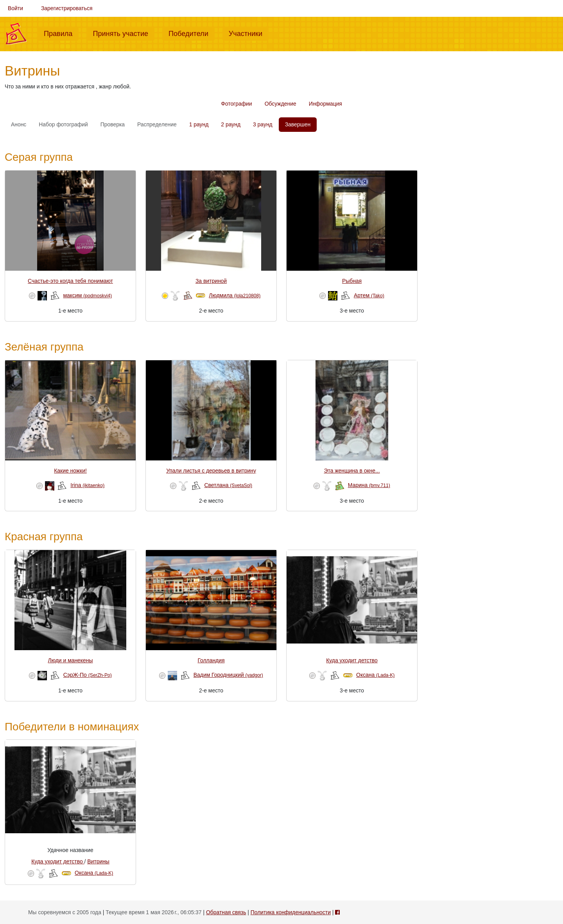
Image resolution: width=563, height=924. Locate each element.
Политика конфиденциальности (291, 912)
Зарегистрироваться (67, 8)
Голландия (211, 660)
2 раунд (231, 124)
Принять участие (124, 33)
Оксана (375, 675)
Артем (369, 295)
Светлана (229, 485)
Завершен (298, 124)
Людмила (235, 295)
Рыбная (352, 281)
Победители (192, 33)
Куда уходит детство (352, 660)
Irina (87, 485)
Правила (61, 33)
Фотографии (236, 104)
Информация (325, 104)
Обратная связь (226, 912)
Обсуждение (281, 104)
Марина (369, 485)
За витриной (211, 281)
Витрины (98, 861)
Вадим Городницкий (228, 675)
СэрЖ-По (88, 675)
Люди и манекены (71, 660)
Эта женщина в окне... (352, 471)
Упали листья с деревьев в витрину (211, 471)
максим (87, 295)
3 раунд (263, 124)
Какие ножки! (70, 471)
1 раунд (199, 124)
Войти (15, 8)
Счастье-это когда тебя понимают (70, 281)
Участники (249, 33)
